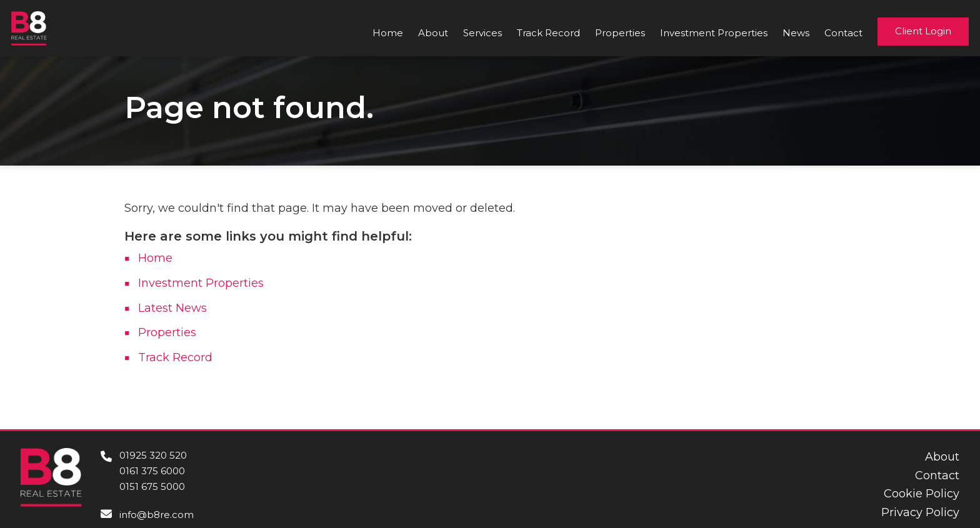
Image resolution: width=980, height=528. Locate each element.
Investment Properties (714, 33)
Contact (843, 33)
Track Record (548, 33)
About (433, 33)
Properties (620, 33)
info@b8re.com (157, 515)
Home (388, 33)
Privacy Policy (920, 512)
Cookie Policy (922, 494)
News (796, 33)
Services (482, 33)
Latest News (172, 308)
